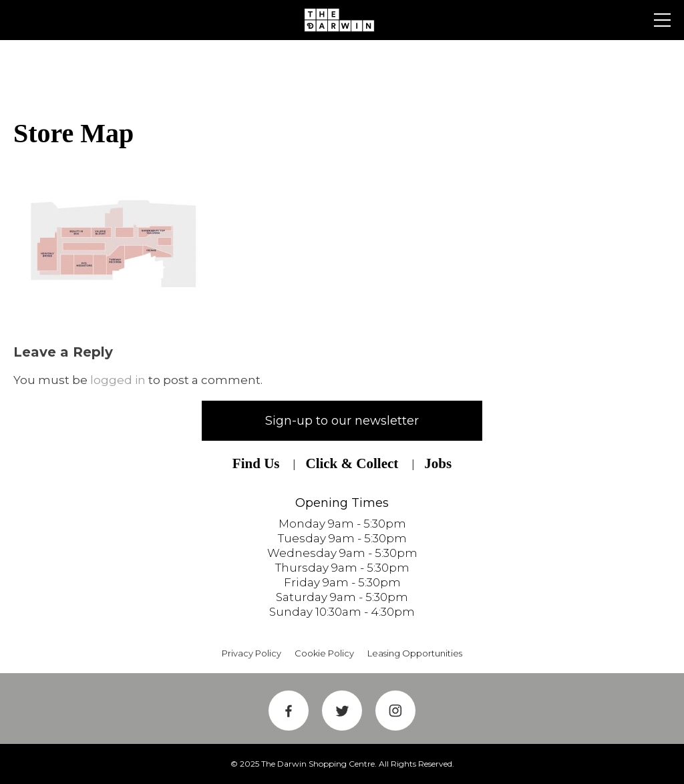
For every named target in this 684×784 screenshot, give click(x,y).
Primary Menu (662, 20)
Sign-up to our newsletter (342, 421)
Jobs (438, 463)
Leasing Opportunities (415, 653)
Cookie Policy (324, 653)
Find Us (256, 463)
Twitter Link (342, 711)
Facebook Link (289, 711)
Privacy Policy (251, 653)
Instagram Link (395, 711)
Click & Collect (352, 463)
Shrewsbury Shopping (342, 20)
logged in (118, 380)
